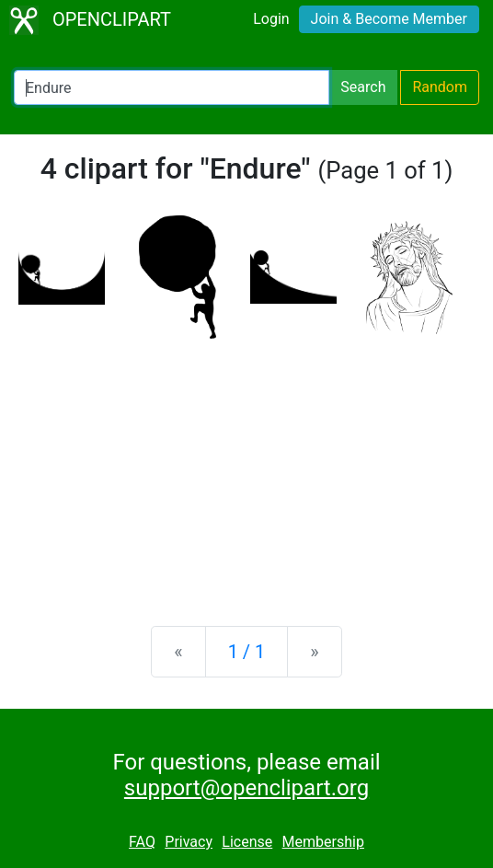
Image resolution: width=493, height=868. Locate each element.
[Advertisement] (246, 468)
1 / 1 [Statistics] (247, 652)
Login (271, 19)
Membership (323, 842)
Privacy (189, 842)
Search (363, 87)
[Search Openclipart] (172, 87)
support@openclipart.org (246, 788)
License (247, 842)
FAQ (142, 842)
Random (440, 87)
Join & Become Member (389, 19)
